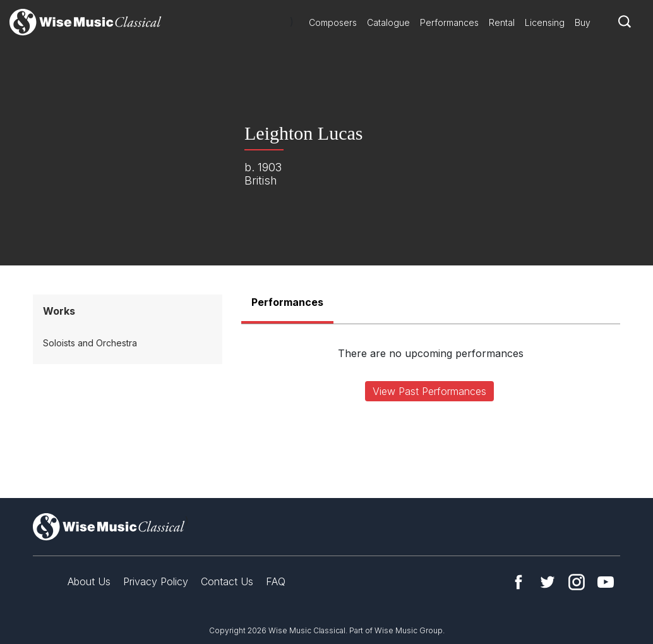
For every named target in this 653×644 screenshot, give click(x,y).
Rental (502, 22)
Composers (333, 22)
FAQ (276, 581)
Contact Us (227, 581)
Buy (583, 22)
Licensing (545, 22)
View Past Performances (429, 391)
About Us (89, 581)
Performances (449, 22)
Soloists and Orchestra (90, 343)
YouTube (606, 582)
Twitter (548, 582)
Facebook (518, 582)
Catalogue (388, 22)
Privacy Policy (156, 581)
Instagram (577, 582)
